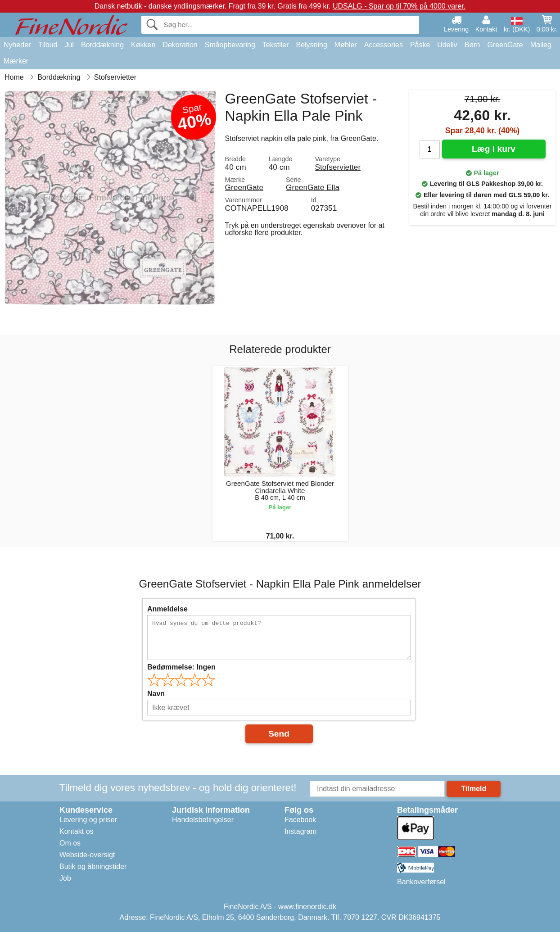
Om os (70, 843)
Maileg (541, 45)
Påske (420, 45)
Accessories (384, 45)
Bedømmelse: (181, 667)
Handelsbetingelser (203, 820)
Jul (69, 45)
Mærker (16, 61)
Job (65, 878)
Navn (156, 694)
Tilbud (47, 45)
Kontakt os (77, 831)
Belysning (311, 45)
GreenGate (505, 45)
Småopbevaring (230, 45)
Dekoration (180, 45)
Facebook (300, 820)
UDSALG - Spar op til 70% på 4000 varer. (399, 6)
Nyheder (17, 45)
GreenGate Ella (313, 187)
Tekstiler (276, 45)
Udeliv (447, 45)
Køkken (143, 45)
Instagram (300, 831)
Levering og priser (88, 820)
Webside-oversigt (87, 855)
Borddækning (102, 45)
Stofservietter (338, 167)
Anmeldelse (167, 609)
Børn (472, 45)
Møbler (346, 45)
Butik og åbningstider (93, 866)
